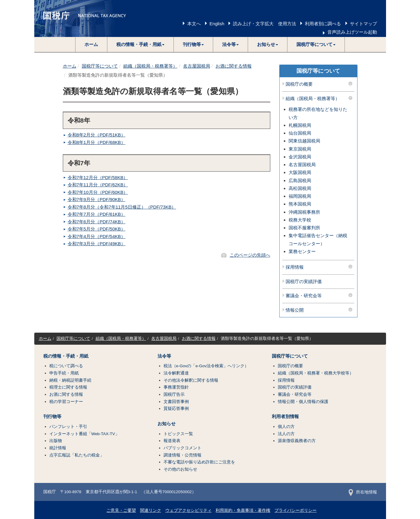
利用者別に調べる (323, 24)
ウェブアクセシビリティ (189, 510)
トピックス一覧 (178, 434)
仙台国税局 (300, 133)
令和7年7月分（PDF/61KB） (97, 214)
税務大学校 (300, 220)
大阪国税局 (300, 172)
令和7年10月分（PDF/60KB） (98, 192)
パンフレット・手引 (68, 427)
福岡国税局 (300, 196)
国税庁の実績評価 (304, 282)
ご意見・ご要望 (121, 510)
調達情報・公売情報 (182, 455)
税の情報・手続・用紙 (66, 356)
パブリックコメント (182, 448)
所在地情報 (363, 492)
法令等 (164, 356)
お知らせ (167, 424)
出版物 (56, 441)
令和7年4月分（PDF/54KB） (97, 236)
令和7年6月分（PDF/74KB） (97, 222)
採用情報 (295, 267)
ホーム (91, 44)
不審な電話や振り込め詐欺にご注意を (199, 462)
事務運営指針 (176, 387)
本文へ (194, 24)
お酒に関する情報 (234, 66)
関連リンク (151, 510)
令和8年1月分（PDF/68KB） (97, 142)
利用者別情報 (285, 417)
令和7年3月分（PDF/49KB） (97, 244)
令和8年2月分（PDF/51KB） (97, 135)
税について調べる (66, 366)
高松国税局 (300, 188)
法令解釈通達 (176, 373)
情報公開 (295, 310)
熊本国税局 (300, 204)
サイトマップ (363, 24)
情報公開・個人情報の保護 (303, 402)
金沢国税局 (300, 157)
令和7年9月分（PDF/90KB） (97, 199)
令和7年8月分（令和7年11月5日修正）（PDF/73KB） (122, 207)
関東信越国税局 (304, 141)
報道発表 (172, 441)
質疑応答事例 (176, 409)
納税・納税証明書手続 (70, 380)
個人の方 (286, 427)
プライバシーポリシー (296, 510)
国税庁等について (100, 66)
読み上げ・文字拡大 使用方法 (265, 24)
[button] (141, 44)
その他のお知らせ (180, 469)
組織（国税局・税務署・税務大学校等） (316, 373)
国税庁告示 (174, 394)
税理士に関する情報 (68, 387)
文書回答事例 (176, 402)
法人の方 (286, 434)
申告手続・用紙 (64, 373)
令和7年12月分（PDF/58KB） (98, 177)
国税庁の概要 (299, 84)
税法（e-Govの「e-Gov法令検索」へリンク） (206, 366)
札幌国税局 (300, 125)
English (217, 24)
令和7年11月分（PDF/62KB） (98, 185)
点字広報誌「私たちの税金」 (77, 455)
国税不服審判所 (304, 228)
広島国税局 (300, 180)
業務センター (302, 251)
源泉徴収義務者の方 (297, 441)
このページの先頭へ (250, 255)
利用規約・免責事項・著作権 (243, 510)
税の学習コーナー (66, 402)
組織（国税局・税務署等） (150, 66)
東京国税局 (300, 149)
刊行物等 (52, 417)
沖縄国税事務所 (304, 212)
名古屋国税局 (197, 66)
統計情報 (58, 448)
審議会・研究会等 (304, 296)
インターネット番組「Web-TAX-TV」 (84, 434)
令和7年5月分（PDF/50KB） (97, 229)
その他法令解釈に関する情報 (191, 380)
